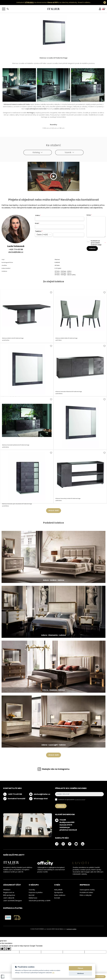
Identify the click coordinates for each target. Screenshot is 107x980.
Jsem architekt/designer (13, 901)
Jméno (38, 215)
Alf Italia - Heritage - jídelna (63, 271)
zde (53, 973)
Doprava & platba (36, 892)
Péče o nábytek (86, 895)
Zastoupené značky (87, 890)
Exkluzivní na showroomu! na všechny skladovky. (47, 2)
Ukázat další (54, 511)
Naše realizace (60, 895)
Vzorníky (32, 890)
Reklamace (33, 898)
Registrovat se (9, 892)
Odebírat (61, 806)
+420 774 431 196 (16, 249)
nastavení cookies (71, 929)
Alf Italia (57, 265)
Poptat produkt (99, 977)
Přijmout (80, 968)
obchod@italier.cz (16, 252)
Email (37, 223)
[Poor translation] (8, 949)
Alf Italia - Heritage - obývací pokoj (65, 275)
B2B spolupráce (9, 895)
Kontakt (57, 898)
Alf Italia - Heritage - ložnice (63, 273)
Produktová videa (86, 892)
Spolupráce (59, 892)
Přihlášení (7, 890)
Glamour (57, 259)
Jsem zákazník (9, 898)
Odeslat (92, 248)
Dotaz (89, 215)
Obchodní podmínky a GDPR (40, 901)
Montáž (32, 895)
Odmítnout (80, 973)
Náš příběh (58, 890)
